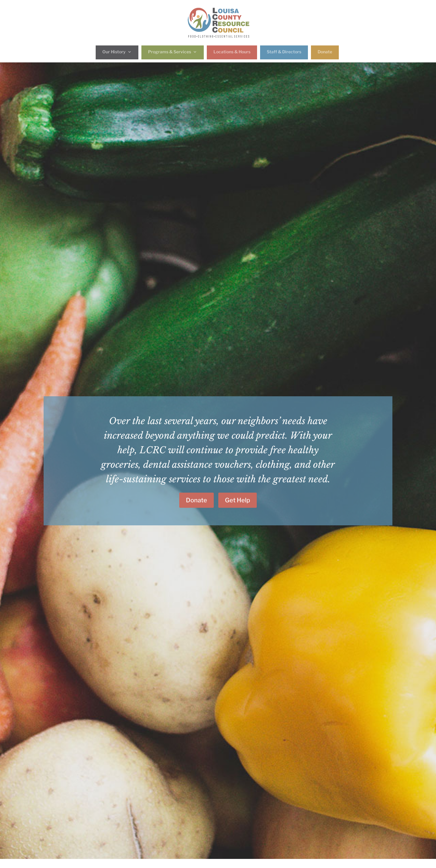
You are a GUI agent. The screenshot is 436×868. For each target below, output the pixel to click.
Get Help (238, 500)
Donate (325, 52)
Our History (114, 52)
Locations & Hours (232, 52)
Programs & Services (170, 52)
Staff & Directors (284, 52)
